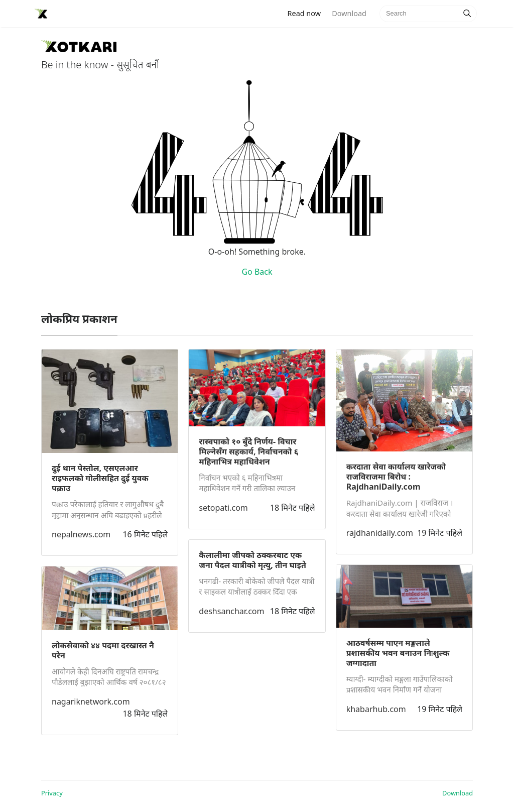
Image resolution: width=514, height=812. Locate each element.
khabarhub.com (376, 709)
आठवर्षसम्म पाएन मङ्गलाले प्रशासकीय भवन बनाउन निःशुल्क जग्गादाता (398, 653)
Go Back (257, 272)
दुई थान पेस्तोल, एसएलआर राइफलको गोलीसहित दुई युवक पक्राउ (100, 478)
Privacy (52, 793)
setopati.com (223, 508)
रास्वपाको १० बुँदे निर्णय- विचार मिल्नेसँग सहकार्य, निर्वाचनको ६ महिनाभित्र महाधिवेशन (248, 451)
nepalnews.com (81, 534)
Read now (307, 13)
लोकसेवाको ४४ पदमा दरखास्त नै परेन (103, 650)
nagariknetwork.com (91, 702)
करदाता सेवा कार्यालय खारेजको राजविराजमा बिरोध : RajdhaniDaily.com (396, 477)
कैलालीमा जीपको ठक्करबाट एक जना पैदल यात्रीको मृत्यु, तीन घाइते (252, 560)
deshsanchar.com (231, 611)
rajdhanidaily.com (380, 533)
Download (349, 13)
